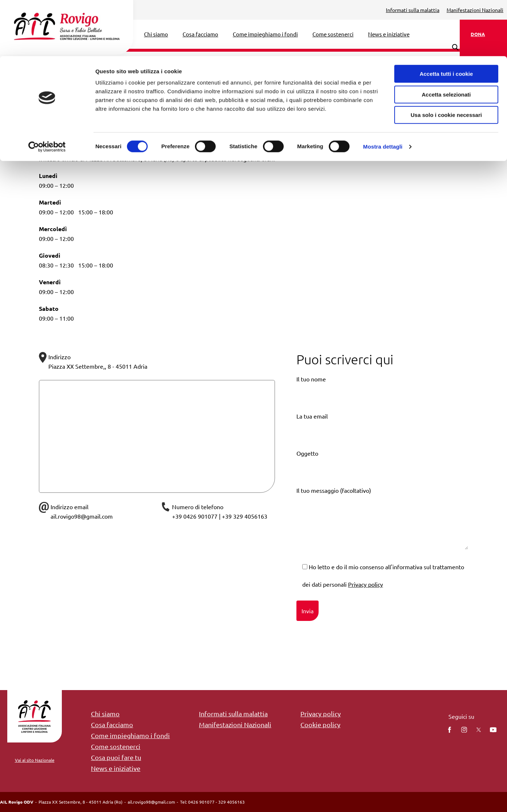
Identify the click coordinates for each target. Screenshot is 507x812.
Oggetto (382, 468)
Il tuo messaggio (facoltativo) (382, 524)
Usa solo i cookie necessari (446, 59)
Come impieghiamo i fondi (130, 735)
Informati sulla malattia (233, 714)
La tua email (382, 430)
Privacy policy (366, 584)
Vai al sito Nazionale (35, 760)
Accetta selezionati (446, 38)
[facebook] (450, 730)
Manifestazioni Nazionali (235, 724)
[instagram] (464, 730)
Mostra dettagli (383, 90)
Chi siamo (105, 714)
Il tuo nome (382, 393)
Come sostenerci (116, 746)
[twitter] (479, 730)
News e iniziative (116, 768)
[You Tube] (493, 730)
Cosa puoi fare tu (116, 757)
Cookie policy (320, 724)
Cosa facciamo (112, 724)
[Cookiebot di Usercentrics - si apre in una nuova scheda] (47, 91)
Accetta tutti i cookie (446, 18)
